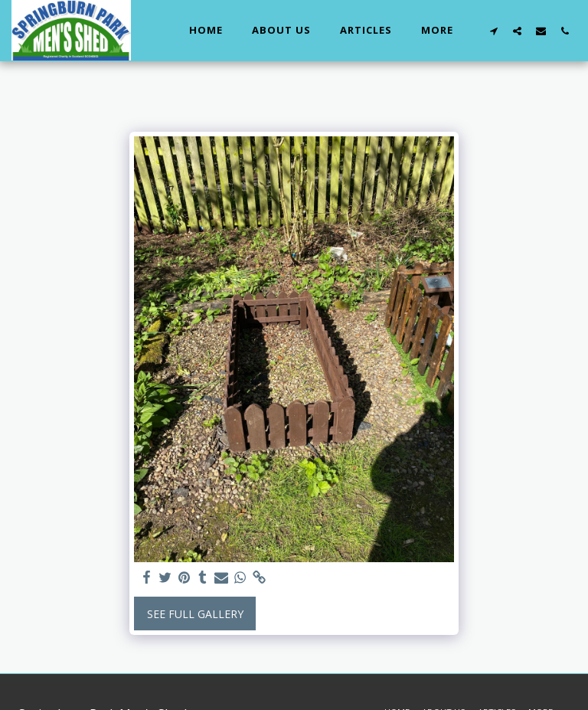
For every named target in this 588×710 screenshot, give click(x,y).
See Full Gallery (195, 614)
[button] (493, 31)
